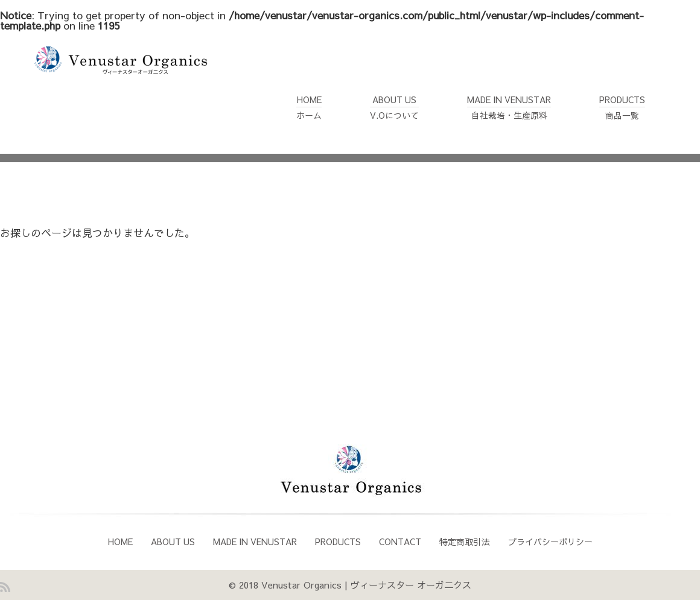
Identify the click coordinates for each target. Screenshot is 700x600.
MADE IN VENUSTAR (255, 542)
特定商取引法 (465, 542)
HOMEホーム (309, 100)
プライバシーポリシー (550, 542)
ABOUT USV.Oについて (394, 100)
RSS (5, 587)
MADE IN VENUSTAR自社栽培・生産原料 (509, 100)
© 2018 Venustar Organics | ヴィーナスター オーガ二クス (350, 585)
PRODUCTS (338, 542)
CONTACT (400, 542)
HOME (120, 542)
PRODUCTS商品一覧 (622, 100)
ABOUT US (173, 542)
